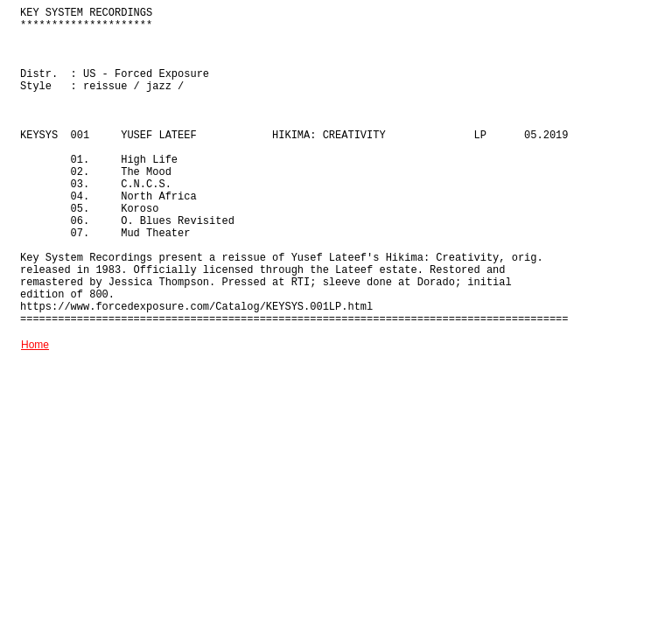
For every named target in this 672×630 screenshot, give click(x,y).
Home (35, 345)
